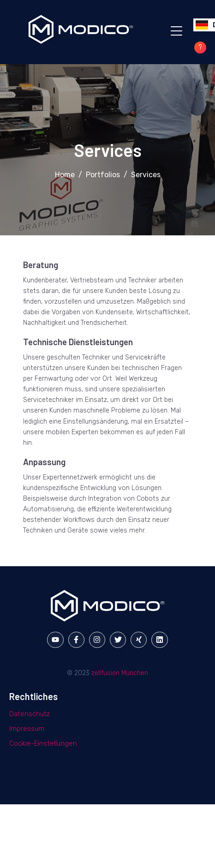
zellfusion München (120, 673)
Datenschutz (30, 714)
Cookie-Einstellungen (43, 743)
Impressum (27, 729)
